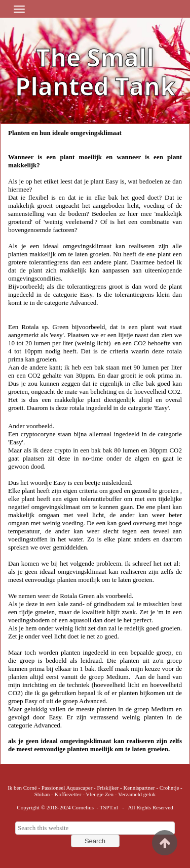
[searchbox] (95, 828)
